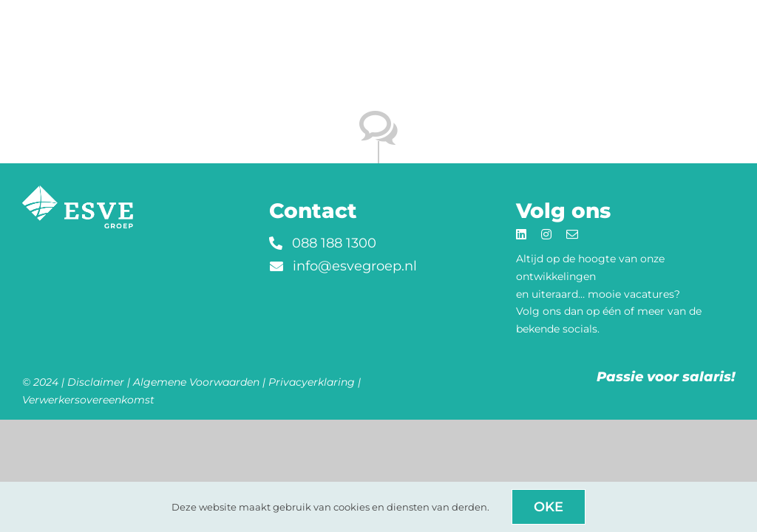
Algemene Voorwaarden (196, 382)
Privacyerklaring (312, 382)
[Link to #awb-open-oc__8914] (715, 14)
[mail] (572, 234)
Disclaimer (96, 382)
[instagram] (546, 234)
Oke (549, 507)
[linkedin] (521, 234)
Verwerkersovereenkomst (88, 400)
